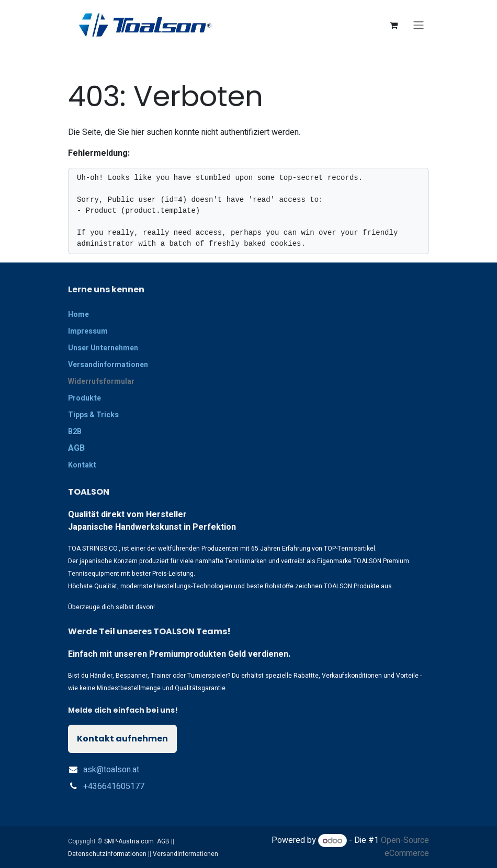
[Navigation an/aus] (419, 25)
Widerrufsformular (101, 381)
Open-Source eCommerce (405, 847)
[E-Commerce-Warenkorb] (393, 25)
